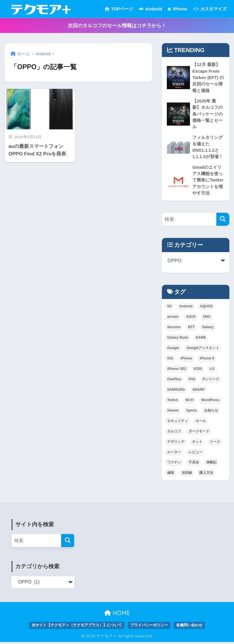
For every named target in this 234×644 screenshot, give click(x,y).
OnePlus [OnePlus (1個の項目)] (174, 381)
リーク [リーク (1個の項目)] (215, 443)
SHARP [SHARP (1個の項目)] (198, 391)
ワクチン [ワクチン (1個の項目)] (174, 464)
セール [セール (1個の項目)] (201, 423)
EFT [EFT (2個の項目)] (191, 329)
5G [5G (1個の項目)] (169, 308)
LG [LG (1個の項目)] (212, 370)
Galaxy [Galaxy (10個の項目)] (208, 329)
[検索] (223, 221)
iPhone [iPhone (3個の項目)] (186, 360)
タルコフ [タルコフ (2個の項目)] (174, 433)
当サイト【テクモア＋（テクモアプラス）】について (77, 627)
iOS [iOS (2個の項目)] (170, 360)
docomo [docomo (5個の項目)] (174, 329)
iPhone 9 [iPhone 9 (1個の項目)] (207, 360)
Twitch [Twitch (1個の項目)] (172, 402)
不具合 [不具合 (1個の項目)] (194, 464)
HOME (117, 615)
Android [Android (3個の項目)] (186, 308)
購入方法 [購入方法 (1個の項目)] (206, 475)
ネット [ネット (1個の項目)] (197, 443)
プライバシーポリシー (149, 627)
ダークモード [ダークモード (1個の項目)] (199, 433)
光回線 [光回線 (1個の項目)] (187, 475)
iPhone (177, 9)
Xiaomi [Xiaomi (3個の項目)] (173, 412)
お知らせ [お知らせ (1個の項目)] (211, 412)
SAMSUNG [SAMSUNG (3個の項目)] (176, 391)
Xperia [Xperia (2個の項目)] (191, 412)
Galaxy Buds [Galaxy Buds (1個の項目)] (178, 339)
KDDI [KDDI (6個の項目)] (198, 370)
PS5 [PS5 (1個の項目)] (192, 381)
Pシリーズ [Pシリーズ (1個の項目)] (211, 381)
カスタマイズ (210, 9)
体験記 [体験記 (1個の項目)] (211, 464)
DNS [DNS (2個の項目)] (207, 318)
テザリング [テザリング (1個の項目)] (176, 443)
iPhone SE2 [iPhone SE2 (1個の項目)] (177, 370)
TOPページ (119, 9)
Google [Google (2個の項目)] (173, 350)
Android (150, 9)
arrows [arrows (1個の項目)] (173, 318)
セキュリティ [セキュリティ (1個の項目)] (178, 423)
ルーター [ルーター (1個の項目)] (174, 454)
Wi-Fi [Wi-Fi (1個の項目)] (190, 402)
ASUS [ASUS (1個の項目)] (191, 318)
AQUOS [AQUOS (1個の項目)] (206, 308)
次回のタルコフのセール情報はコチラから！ (117, 26)
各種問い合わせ (189, 627)
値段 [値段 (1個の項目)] (171, 475)
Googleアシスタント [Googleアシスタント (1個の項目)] (203, 350)
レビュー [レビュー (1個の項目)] (195, 454)
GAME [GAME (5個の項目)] (201, 339)
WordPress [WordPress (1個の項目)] (210, 402)
